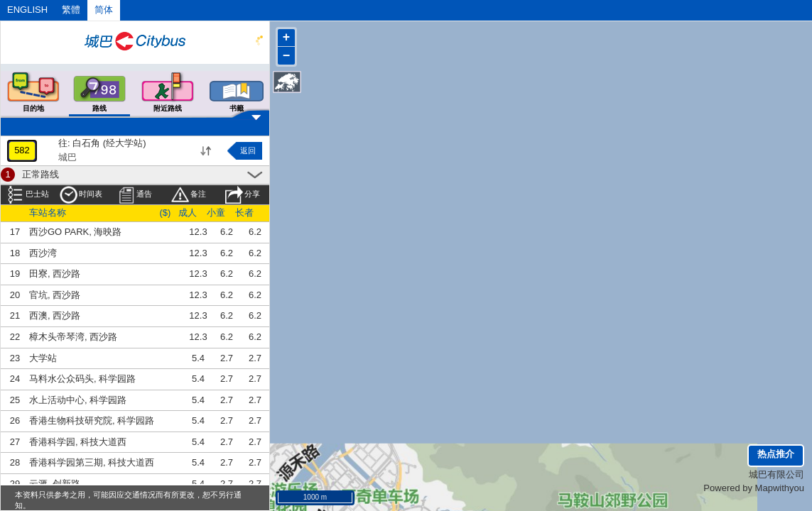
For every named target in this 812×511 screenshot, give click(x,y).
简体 (104, 10)
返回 (248, 150)
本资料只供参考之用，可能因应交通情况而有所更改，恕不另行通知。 (128, 500)
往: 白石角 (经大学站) (102, 143)
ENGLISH (27, 10)
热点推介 (776, 454)
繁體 (71, 10)
